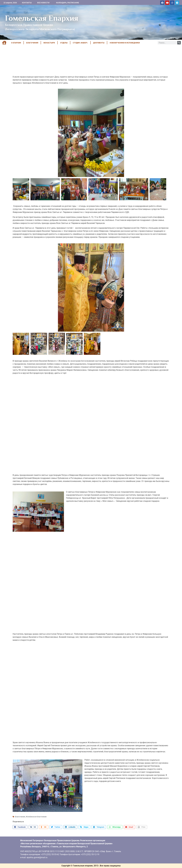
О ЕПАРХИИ (16, 43)
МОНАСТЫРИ (49, 43)
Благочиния (20, 817)
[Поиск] (179, 43)
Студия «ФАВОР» (80, 43)
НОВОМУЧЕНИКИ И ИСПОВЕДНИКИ (125, 43)
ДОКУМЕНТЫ (99, 43)
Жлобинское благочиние (36, 817)
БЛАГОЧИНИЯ (32, 43)
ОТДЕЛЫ (64, 43)
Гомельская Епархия (42, 18)
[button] (20, 827)
